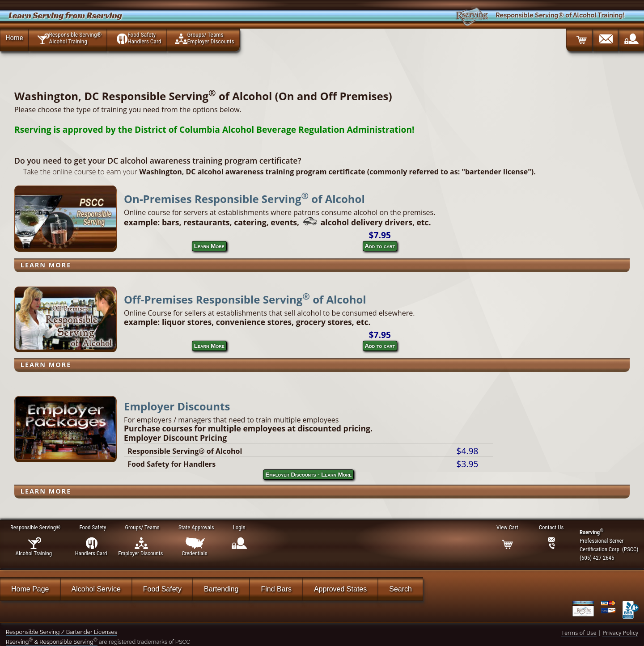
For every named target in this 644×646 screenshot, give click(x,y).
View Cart (507, 527)
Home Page (30, 589)
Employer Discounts (177, 406)
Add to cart (380, 246)
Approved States (340, 589)
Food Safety (162, 589)
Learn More (209, 246)
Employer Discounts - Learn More (308, 475)
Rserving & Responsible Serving (52, 642)
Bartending (221, 589)
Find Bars (276, 589)
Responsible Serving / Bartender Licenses (61, 632)
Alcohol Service (96, 589)
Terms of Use (579, 633)
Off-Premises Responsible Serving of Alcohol (245, 299)
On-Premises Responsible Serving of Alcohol (244, 199)
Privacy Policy (620, 633)
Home (14, 38)
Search (400, 589)
